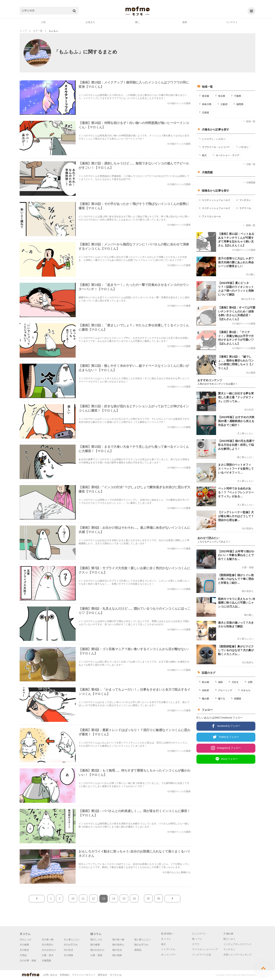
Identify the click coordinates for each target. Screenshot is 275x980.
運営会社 (103, 975)
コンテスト (232, 22)
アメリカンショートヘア (205, 949)
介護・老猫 (96, 955)
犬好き (233, 682)
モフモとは (116, 975)
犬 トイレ (166, 939)
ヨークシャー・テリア (226, 155)
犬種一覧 (249, 164)
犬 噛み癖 (228, 934)
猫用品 (138, 950)
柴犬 (203, 155)
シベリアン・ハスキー (212, 139)
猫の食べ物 (118, 940)
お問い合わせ (50, 975)
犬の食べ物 (48, 940)
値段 (219, 682)
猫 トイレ (197, 939)
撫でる (220, 698)
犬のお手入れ (71, 945)
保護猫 (236, 698)
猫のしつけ (96, 940)
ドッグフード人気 (202, 955)
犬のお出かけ (49, 950)
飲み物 (204, 682)
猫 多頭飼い (167, 934)
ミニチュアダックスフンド (237, 944)
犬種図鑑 (249, 183)
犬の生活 (68, 950)
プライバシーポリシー (84, 975)
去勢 (248, 682)
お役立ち (90, 22)
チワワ (196, 944)
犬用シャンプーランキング (237, 955)
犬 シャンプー (168, 955)
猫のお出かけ (97, 950)
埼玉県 (220, 96)
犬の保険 (68, 955)
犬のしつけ (26, 940)
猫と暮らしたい (143, 940)
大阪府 (222, 104)
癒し (137, 22)
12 (93, 898)
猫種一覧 (249, 225)
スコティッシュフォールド (214, 200)
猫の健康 (95, 945)
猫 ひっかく (230, 939)
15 (124, 898)
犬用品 (23, 955)
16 (134, 898)
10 (73, 898)
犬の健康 (24, 945)
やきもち (244, 690)
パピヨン (242, 147)
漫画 (185, 22)
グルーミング (223, 690)
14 (114, 898)
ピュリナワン (199, 934)
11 (83, 898)
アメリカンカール (210, 216)
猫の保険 (117, 955)
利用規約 (65, 975)
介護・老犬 (48, 955)
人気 (43, 22)
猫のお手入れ (141, 945)
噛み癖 (204, 698)
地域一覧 (249, 121)
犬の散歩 (24, 950)
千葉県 (236, 96)
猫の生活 (117, 950)
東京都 (204, 96)
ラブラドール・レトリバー (214, 147)
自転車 (204, 690)
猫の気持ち (118, 945)
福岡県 (238, 104)
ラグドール (243, 208)
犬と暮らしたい (72, 940)
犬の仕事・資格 (28, 961)
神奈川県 (205, 104)
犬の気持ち (48, 945)
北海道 (204, 112)
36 (159, 898)
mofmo (137, 11)
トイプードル (168, 949)
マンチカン (243, 200)
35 (148, 898)
